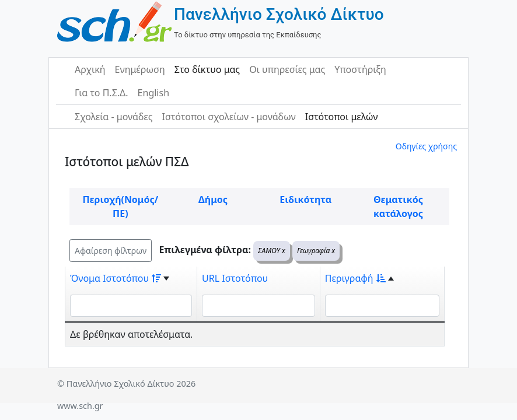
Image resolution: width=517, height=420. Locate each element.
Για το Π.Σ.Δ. (102, 93)
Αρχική (90, 69)
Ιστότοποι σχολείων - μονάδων (228, 117)
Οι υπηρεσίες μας (287, 69)
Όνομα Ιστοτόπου (116, 278)
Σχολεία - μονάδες (113, 117)
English (153, 93)
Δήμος (213, 199)
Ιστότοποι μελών (342, 117)
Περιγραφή (355, 278)
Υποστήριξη (360, 69)
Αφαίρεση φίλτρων (111, 251)
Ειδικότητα (305, 199)
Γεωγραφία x (316, 251)
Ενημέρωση (140, 69)
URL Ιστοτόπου (235, 278)
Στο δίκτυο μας (207, 69)
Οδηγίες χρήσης (426, 146)
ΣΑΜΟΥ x (272, 251)
